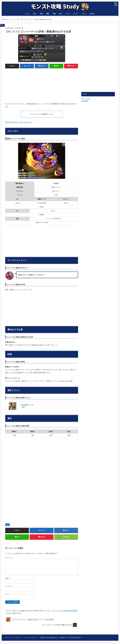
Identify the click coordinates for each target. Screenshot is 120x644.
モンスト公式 (86, 99)
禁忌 (41, 14)
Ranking (92, 14)
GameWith (85, 101)
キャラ (68, 14)
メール (8, 586)
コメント (9, 558)
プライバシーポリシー (30, 638)
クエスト (76, 14)
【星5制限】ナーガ (27, 405)
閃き (61, 14)
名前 (8, 578)
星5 (8, 525)
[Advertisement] (23, 85)
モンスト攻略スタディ (62, 638)
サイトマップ (16, 638)
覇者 (48, 14)
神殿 (54, 14)
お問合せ (43, 638)
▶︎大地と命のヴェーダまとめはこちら (19, 122)
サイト (7, 594)
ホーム (27, 14)
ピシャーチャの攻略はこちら (42, 114)
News (35, 14)
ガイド (84, 14)
